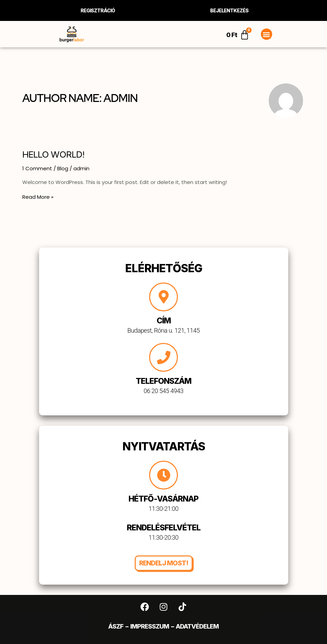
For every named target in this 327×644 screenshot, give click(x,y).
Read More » (38, 197)
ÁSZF (116, 626)
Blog (63, 168)
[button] (267, 34)
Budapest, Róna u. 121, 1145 (164, 330)
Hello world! (53, 154)
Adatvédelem (197, 626)
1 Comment (37, 168)
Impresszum (150, 626)
